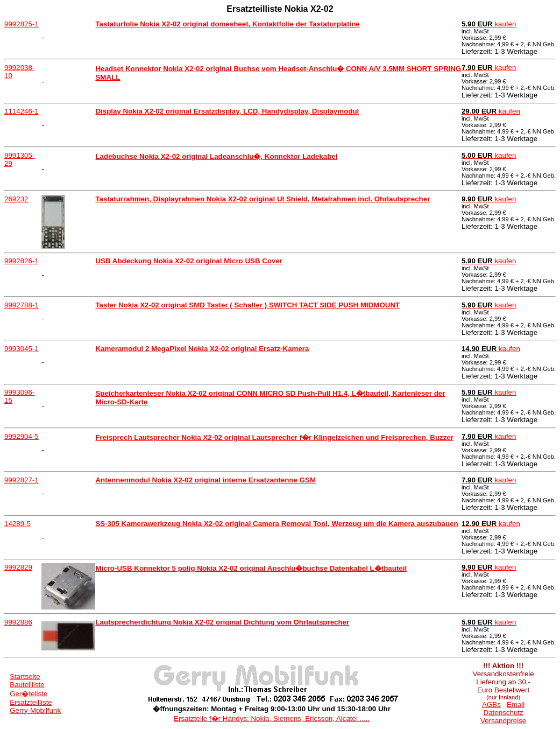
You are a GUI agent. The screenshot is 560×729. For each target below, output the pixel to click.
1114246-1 (22, 111)
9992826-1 (22, 261)
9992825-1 (22, 24)
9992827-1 (22, 480)
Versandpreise (503, 721)
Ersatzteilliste (31, 702)
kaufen (489, 24)
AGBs (491, 705)
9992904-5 (22, 436)
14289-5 (17, 524)
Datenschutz (504, 713)
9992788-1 (22, 305)
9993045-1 (22, 349)
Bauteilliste (27, 685)
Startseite (25, 677)
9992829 (18, 567)
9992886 (18, 622)
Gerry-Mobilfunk (35, 710)
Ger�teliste (29, 694)
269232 (16, 199)
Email (516, 705)
